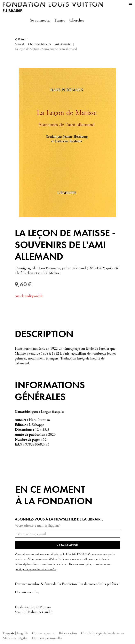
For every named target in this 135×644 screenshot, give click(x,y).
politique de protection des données (35, 569)
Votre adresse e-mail (38, 526)
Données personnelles (47, 638)
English (22, 633)
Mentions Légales (15, 638)
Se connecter (40, 20)
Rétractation (68, 633)
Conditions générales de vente (102, 633)
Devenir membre (27, 592)
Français (9, 633)
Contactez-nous (43, 633)
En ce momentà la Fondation (54, 495)
